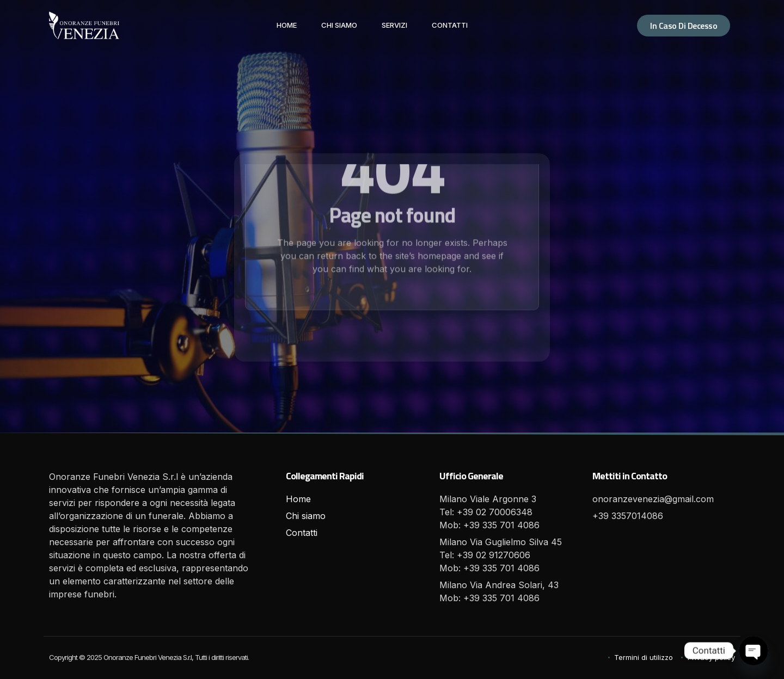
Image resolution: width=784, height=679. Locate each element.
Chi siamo (339, 25)
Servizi (394, 25)
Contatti (450, 25)
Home (287, 25)
